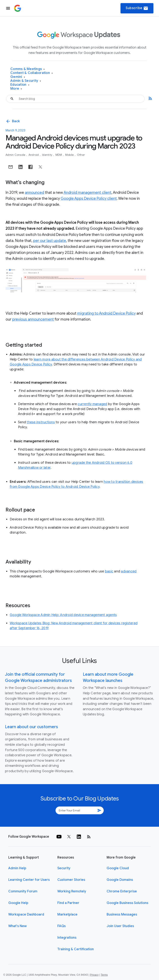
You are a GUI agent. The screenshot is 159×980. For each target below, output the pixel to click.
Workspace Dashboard (26, 915)
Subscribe (137, 8)
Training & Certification (76, 949)
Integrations (67, 938)
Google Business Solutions (127, 903)
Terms (104, 975)
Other (81, 155)
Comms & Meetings (28, 69)
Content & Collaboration (32, 73)
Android (34, 155)
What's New (17, 926)
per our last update (50, 241)
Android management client (87, 193)
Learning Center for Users (29, 880)
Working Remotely (72, 891)
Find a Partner (68, 903)
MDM (59, 155)
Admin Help (17, 868)
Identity (47, 155)
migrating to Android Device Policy (106, 313)
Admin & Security (26, 81)
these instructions (41, 422)
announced (34, 193)
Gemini (18, 77)
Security (64, 868)
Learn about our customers (31, 727)
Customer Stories (71, 880)
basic (109, 571)
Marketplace (67, 915)
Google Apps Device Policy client (89, 199)
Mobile (70, 155)
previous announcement (33, 319)
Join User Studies (120, 926)
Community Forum (23, 891)
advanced (129, 571)
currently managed (92, 404)
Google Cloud (118, 868)
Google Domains (120, 880)
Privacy (94, 975)
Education (20, 85)
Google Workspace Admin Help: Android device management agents (63, 615)
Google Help (18, 903)
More (16, 89)
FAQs (61, 926)
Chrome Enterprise (122, 891)
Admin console (16, 155)
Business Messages (122, 915)
